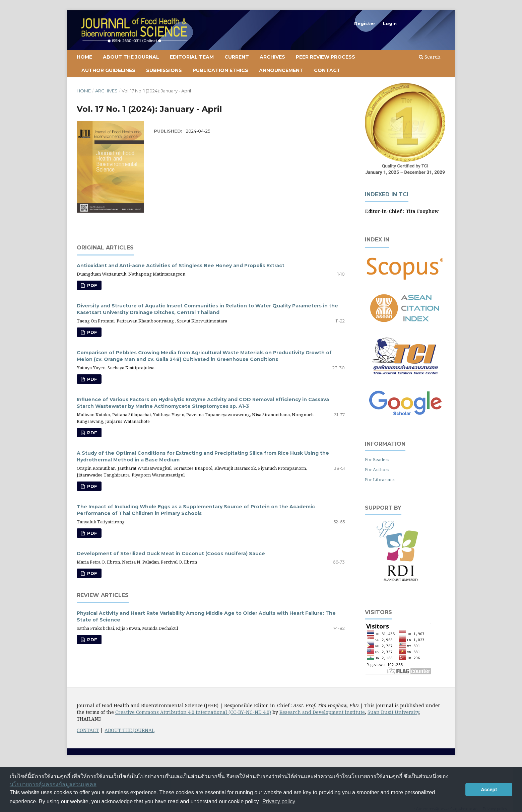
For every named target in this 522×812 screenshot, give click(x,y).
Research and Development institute (322, 712)
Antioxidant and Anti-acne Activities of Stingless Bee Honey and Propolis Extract (181, 266)
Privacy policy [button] (279, 801)
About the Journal (131, 57)
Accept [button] (489, 790)
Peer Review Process (325, 57)
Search (430, 57)
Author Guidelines (108, 70)
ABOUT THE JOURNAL (129, 730)
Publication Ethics (220, 70)
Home (84, 57)
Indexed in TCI (387, 194)
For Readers (377, 459)
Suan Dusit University (393, 712)
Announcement (281, 70)
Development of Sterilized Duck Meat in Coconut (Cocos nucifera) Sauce (171, 553)
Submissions (164, 70)
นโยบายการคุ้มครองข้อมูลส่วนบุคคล (53, 784)
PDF (91, 285)
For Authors (377, 469)
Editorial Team (192, 57)
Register (365, 23)
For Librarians (380, 479)
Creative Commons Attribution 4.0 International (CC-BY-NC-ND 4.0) (193, 712)
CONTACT (88, 730)
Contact (327, 70)
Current (237, 57)
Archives (272, 57)
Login (390, 23)
